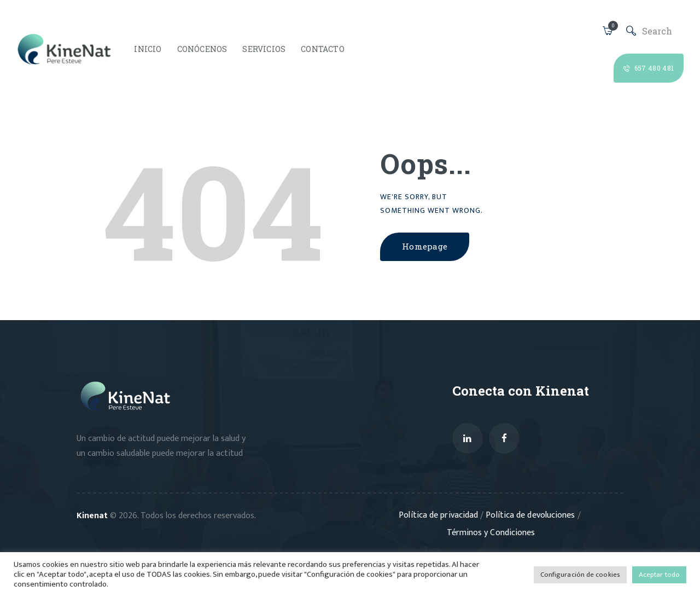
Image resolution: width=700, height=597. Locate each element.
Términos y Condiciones (491, 533)
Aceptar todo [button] (660, 575)
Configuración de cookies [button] (581, 575)
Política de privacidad (441, 516)
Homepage (428, 247)
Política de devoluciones (531, 516)
